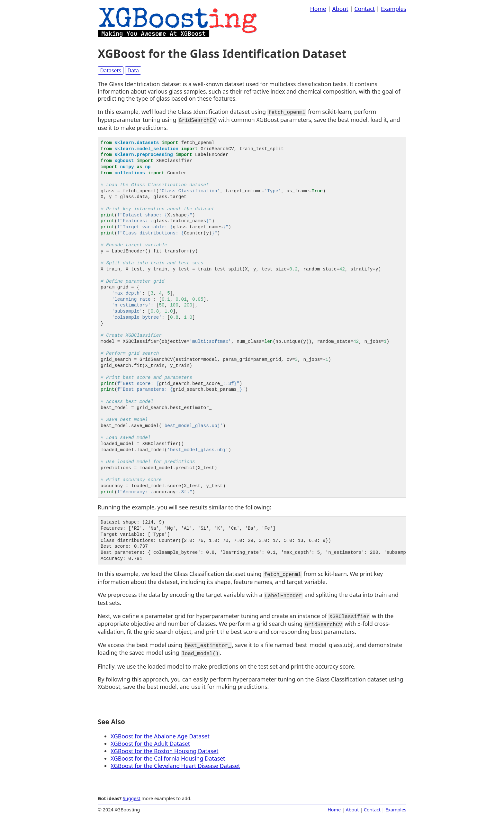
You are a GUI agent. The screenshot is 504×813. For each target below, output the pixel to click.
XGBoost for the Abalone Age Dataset (160, 731)
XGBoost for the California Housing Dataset (168, 753)
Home (318, 9)
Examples (394, 9)
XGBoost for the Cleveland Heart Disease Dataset (175, 761)
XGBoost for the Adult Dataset (150, 739)
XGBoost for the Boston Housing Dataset (164, 746)
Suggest (132, 794)
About (340, 9)
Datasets (111, 70)
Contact (364, 9)
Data (133, 70)
